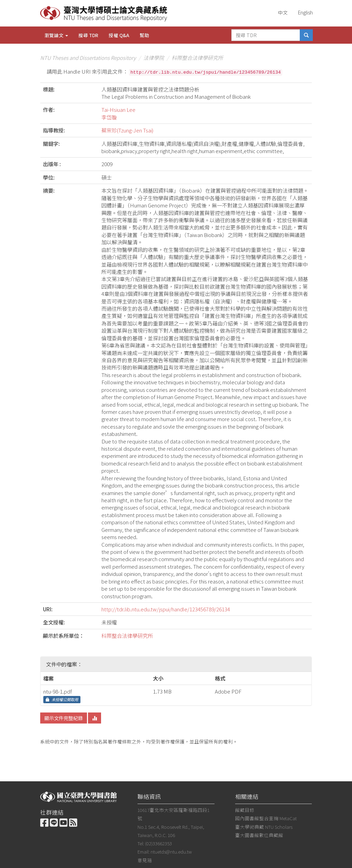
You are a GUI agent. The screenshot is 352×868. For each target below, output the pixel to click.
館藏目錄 (245, 810)
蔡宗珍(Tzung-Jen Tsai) (127, 130)
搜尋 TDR (88, 35)
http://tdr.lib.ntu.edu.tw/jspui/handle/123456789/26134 (166, 609)
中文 (283, 12)
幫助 (144, 35)
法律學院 (154, 58)
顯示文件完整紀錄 (64, 718)
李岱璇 (109, 117)
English (305, 12)
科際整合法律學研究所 (197, 58)
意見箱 (145, 860)
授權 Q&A (119, 35)
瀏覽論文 (56, 35)
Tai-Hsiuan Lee (118, 110)
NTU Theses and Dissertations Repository (88, 58)
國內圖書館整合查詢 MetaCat (266, 818)
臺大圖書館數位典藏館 (259, 835)
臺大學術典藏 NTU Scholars (264, 827)
